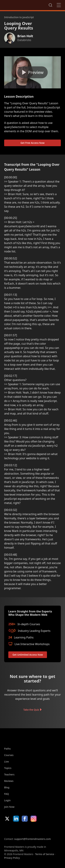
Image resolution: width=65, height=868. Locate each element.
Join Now (9, 807)
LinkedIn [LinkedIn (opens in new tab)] (16, 819)
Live (6, 762)
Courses (9, 755)
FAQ (6, 794)
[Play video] (32, 72)
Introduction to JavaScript (19, 17)
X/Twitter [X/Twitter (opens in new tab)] (7, 819)
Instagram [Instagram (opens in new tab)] (34, 819)
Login (7, 800)
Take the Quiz (31, 710)
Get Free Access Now (32, 143)
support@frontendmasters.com (32, 839)
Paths (7, 749)
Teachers (9, 774)
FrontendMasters (22, 4)
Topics (8, 768)
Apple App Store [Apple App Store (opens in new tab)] (15, 829)
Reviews (9, 781)
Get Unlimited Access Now (28, 655)
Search (50, 5)
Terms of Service (44, 854)
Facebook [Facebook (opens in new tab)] (25, 819)
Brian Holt (25, 36)
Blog (7, 787)
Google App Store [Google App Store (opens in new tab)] (39, 829)
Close (59, 5)
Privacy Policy (12, 858)
